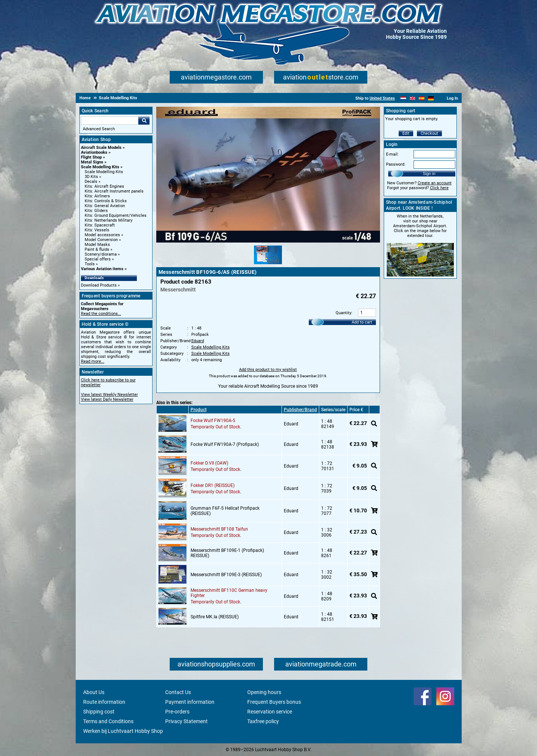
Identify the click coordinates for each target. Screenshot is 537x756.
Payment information (190, 702)
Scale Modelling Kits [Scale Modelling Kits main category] (104, 172)
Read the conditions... (101, 314)
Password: (396, 164)
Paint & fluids (97, 249)
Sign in (429, 174)
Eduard (198, 341)
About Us (94, 692)
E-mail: (392, 154)
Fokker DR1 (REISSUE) (213, 485)
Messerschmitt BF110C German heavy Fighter (229, 593)
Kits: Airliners (97, 196)
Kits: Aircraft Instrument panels (114, 191)
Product (199, 410)
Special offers (98, 259)
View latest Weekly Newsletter (109, 395)
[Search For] (110, 121)
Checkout (429, 133)
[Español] (422, 98)
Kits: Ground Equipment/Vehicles (116, 215)
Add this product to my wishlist (268, 370)
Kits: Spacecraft (100, 225)
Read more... (93, 361)
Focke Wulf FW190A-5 (213, 421)
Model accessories (102, 235)
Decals (91, 182)
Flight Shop (91, 157)
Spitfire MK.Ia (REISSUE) (215, 617)
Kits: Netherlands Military (109, 220)
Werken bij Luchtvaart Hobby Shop (123, 731)
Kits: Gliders (96, 211)
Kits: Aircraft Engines (104, 186)
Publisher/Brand (300, 410)
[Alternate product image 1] (268, 265)
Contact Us (178, 692)
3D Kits (91, 177)
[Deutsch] (431, 98)
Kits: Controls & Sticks (106, 201)
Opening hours (264, 692)
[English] (413, 98)
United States (382, 98)
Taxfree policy (263, 721)
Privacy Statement (186, 721)
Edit (406, 133)
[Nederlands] (403, 98)
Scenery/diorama (101, 254)
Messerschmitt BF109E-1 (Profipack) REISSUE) (227, 553)
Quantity (343, 313)
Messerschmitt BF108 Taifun (219, 529)
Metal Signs (92, 162)
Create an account (435, 183)
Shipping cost (99, 712)
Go (144, 121)
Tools (90, 264)
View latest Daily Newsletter (107, 399)
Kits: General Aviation (105, 206)
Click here (439, 188)
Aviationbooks (94, 152)
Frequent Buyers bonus (274, 702)
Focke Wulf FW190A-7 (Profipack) (225, 444)
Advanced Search (99, 129)
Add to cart (362, 322)
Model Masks (97, 245)
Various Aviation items (102, 269)
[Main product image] (268, 241)
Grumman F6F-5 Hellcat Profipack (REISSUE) (225, 511)
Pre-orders (177, 712)
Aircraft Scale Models (101, 148)
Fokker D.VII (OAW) (209, 463)
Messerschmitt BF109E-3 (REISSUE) (226, 575)
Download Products (99, 285)
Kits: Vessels (97, 230)
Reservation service (270, 712)
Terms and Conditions (108, 721)
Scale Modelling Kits (100, 167)
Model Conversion (101, 240)
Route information (104, 702)
